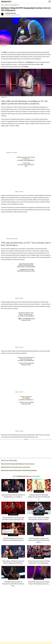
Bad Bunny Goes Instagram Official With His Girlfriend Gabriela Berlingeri (19, 470)
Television (7, 5)
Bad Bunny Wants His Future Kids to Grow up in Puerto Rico (16, 467)
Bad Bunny (30, 62)
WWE (5, 52)
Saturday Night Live (14, 5)
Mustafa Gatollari (11, 13)
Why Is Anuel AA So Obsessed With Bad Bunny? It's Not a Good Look (18, 464)
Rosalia (26, 67)
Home (2, 5)
